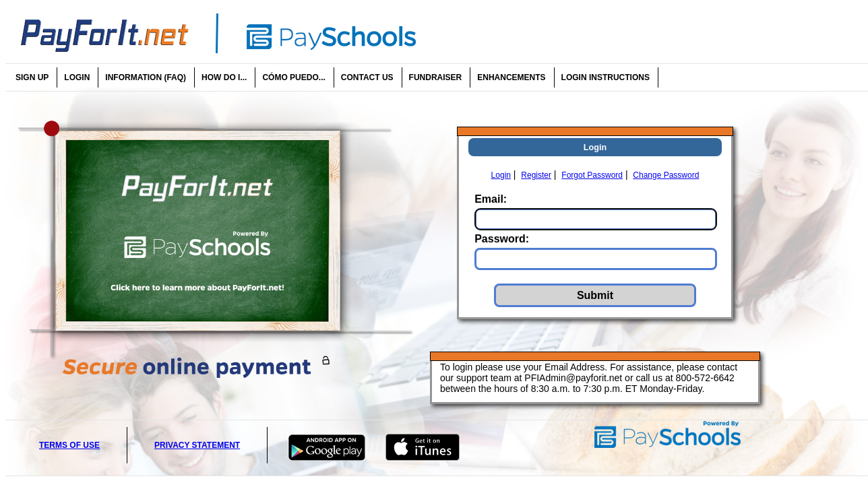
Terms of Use (69, 445)
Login (501, 175)
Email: (491, 199)
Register (536, 175)
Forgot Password (592, 175)
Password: (502, 239)
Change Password (666, 175)
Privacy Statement (197, 445)
